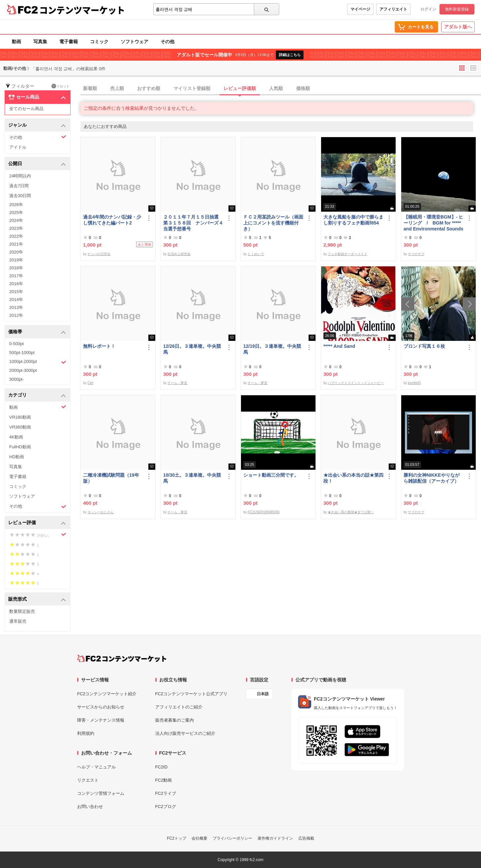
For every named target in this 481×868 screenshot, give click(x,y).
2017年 (16, 276)
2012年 (16, 315)
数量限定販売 (22, 611)
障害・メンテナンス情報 (101, 720)
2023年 (16, 228)
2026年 (16, 205)
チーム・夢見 (177, 383)
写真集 (40, 42)
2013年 (16, 307)
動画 (16, 42)
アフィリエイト (393, 9)
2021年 (16, 244)
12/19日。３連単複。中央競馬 (272, 349)
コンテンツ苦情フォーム (101, 793)
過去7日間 (19, 186)
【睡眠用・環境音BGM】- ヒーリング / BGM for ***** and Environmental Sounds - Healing (433, 223)
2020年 (16, 252)
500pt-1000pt (22, 353)
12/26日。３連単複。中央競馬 (192, 349)
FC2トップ (177, 838)
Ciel (90, 383)
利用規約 (86, 733)
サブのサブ (416, 254)
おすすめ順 (149, 88)
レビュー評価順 (240, 88)
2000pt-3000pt (23, 370)
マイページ (360, 9)
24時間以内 (20, 176)
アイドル (18, 147)
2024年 (16, 220)
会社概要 (199, 838)
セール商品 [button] (37, 97)
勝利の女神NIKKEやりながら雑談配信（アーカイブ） (432, 478)
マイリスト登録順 (192, 88)
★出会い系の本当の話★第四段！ (353, 478)
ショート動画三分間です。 (271, 475)
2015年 (16, 292)
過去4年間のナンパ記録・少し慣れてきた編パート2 (112, 220)
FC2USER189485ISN (264, 512)
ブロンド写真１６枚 (424, 346)
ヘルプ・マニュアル (96, 767)
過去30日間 (20, 196)
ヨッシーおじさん (101, 512)
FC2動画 (164, 780)
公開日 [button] (37, 164)
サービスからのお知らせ (101, 707)
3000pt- (16, 379)
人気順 (276, 88)
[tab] (281, 89)
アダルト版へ (458, 27)
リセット (60, 86)
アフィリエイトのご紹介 (179, 707)
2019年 (16, 260)
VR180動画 (20, 417)
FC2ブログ (166, 807)
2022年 (16, 236)
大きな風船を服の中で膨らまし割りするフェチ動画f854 (353, 220)
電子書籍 (69, 42)
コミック (99, 42)
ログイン (428, 9)
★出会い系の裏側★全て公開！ (351, 512)
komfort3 (414, 383)
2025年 (16, 212)
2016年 (16, 284)
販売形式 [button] (37, 599)
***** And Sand (339, 346)
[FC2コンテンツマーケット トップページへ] (122, 658)
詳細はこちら (290, 55)
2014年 (16, 299)
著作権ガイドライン (275, 838)
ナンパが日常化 (99, 254)
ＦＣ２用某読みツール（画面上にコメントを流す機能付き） (273, 223)
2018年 (16, 268)
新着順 (90, 88)
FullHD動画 (20, 447)
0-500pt (16, 344)
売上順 (117, 88)
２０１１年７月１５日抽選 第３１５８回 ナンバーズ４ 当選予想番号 (193, 223)
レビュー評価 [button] (37, 523)
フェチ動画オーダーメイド (347, 254)
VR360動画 (20, 427)
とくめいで (256, 254)
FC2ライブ (166, 793)
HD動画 (17, 457)
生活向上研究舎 (179, 254)
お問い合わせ (90, 807)
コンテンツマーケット (82, 10)
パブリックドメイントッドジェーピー (356, 383)
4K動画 (16, 437)
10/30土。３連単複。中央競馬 (192, 478)
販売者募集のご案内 (175, 720)
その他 (167, 42)
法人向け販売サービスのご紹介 (185, 733)
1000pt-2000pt (38, 362)
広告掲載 (306, 838)
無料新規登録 (457, 9)
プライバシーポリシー (232, 838)
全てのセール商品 (26, 109)
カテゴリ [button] (37, 395)
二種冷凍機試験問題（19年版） (111, 478)
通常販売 (18, 621)
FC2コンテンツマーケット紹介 (107, 694)
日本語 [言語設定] (263, 694)
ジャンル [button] (37, 125)
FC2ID (162, 767)
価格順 (303, 88)
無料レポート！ (99, 346)
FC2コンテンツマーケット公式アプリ (192, 694)
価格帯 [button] (37, 332)
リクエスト (88, 780)
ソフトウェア (135, 42)
